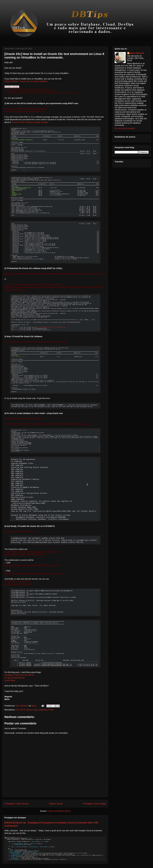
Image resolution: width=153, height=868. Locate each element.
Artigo (35, 710)
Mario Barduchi (137, 53)
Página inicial (56, 804)
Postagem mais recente (17, 804)
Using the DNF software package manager (30, 122)
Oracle (51, 710)
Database (43, 710)
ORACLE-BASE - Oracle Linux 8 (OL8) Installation (26, 81)
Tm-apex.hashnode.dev (15, 678)
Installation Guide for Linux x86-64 (19, 675)
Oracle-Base (10, 680)
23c (17, 710)
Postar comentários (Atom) (59, 811)
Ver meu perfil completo (125, 128)
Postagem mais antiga (94, 804)
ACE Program (26, 710)
